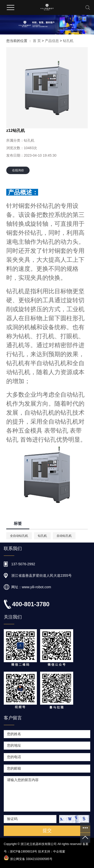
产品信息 (52, 41)
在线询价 (18, 170)
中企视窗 (59, 852)
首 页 (37, 41)
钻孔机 (68, 41)
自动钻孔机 (64, 536)
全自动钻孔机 (19, 536)
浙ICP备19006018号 (23, 852)
